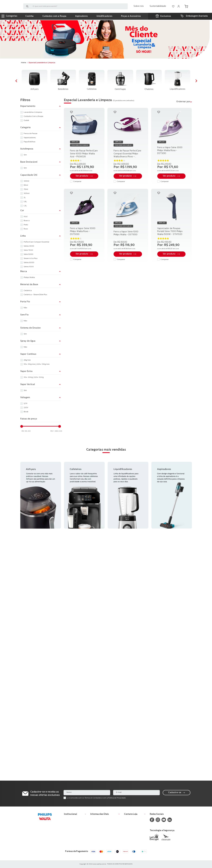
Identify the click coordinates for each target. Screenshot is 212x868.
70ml (26, 189)
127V (25, 404)
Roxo (26, 229)
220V (26, 408)
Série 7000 (28, 250)
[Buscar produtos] (28, 7)
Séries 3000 (29, 246)
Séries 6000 (29, 263)
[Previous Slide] (17, 81)
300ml (27, 193)
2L (25, 198)
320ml (26, 181)
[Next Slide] (197, 81)
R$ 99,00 (26, 431)
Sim (25, 155)
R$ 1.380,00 (56, 431)
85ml (26, 185)
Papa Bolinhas (29, 142)
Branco (27, 221)
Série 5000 (28, 254)
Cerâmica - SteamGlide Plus (35, 295)
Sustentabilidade (158, 7)
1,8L (25, 202)
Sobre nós (139, 7)
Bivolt (26, 412)
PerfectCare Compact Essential (36, 242)
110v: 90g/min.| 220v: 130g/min (37, 364)
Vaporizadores (30, 138)
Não (25, 308)
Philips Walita (29, 277)
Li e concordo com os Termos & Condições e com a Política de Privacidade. (97, 798)
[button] (41, 106)
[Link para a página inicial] (24, 63)
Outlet (26, 120)
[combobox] (75, 7)
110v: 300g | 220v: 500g (34, 377)
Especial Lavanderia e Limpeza (42, 63)
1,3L (25, 206)
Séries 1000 (29, 267)
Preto (26, 225)
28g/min (27, 360)
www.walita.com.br (99, 864)
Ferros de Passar (31, 134)
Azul (26, 217)
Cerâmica (28, 291)
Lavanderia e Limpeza (33, 112)
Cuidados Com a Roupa (33, 116)
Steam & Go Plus (31, 258)
